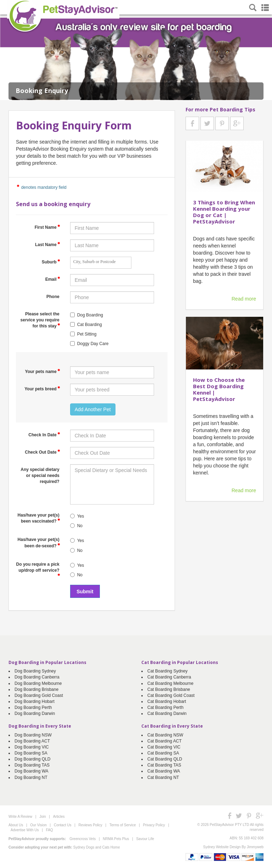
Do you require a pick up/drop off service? (38, 569)
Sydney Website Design (222, 847)
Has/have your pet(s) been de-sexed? (39, 543)
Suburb (51, 262)
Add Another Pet (93, 409)
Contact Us (63, 825)
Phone (53, 297)
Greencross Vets (83, 839)
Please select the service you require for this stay (40, 320)
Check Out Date (42, 452)
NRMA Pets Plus (116, 839)
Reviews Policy (90, 825)
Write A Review (20, 817)
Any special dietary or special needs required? (40, 476)
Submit (85, 592)
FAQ (50, 830)
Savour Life (145, 839)
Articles (59, 817)
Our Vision (38, 825)
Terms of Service (123, 825)
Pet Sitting (87, 334)
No (80, 526)
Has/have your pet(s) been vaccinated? (39, 518)
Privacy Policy (154, 825)
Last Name (48, 244)
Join (42, 817)
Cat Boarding (90, 325)
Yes (81, 516)
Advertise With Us (25, 830)
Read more (244, 299)
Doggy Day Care (93, 344)
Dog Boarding (90, 315)
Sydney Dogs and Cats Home (97, 847)
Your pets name (43, 371)
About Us (16, 825)
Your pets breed (42, 389)
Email (53, 279)
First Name (47, 227)
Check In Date (44, 435)
